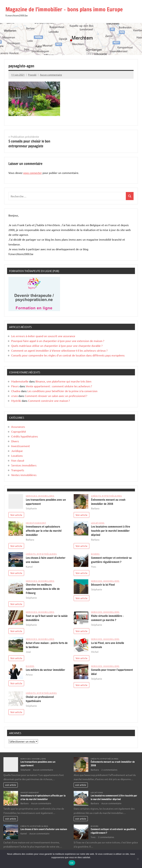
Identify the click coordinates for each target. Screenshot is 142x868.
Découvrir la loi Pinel (103, 585)
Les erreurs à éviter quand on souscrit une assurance (43, 336)
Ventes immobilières (24, 475)
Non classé (18, 460)
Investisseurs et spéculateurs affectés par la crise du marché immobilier (44, 531)
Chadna (16, 391)
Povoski (32, 75)
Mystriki (16, 401)
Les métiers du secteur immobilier (45, 670)
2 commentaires (109, 770)
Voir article (16, 515)
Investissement (20, 446)
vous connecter (33, 173)
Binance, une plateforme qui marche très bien (63, 381)
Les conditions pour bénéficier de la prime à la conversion (62, 391)
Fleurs (15, 386)
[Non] (138, 859)
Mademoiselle (20, 381)
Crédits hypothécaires (25, 436)
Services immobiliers (24, 465)
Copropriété (19, 431)
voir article (11, 785)
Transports (18, 470)
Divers (15, 441)
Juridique (17, 451)
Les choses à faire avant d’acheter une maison (44, 829)
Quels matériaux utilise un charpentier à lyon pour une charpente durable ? (57, 346)
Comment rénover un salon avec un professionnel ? (56, 396)
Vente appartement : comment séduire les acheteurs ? (59, 386)
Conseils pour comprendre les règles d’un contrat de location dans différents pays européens (68, 355)
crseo (14, 396)
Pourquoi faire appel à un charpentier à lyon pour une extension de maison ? (58, 341)
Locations (17, 456)
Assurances (18, 427)
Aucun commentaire (51, 75)
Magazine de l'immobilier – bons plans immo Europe (64, 9)
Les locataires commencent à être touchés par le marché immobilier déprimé (111, 531)
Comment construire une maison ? (49, 401)
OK (72, 863)
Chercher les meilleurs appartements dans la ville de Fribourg (43, 589)
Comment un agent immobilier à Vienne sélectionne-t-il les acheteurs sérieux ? (59, 350)
